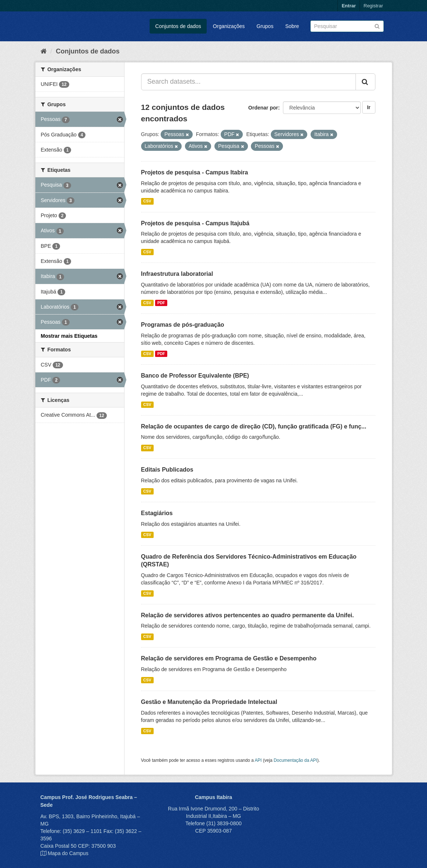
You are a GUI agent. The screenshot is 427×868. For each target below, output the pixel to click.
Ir (369, 107)
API (258, 760)
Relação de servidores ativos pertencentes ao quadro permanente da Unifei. (248, 615)
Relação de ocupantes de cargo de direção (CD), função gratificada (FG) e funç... (254, 426)
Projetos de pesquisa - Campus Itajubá (195, 223)
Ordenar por (263, 108)
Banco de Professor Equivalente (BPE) (195, 376)
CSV (147, 201)
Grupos (265, 26)
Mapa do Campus (68, 853)
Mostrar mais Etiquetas (69, 336)
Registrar (373, 6)
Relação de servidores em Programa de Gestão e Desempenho (229, 658)
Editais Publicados (167, 470)
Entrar (349, 6)
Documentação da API (295, 760)
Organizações (229, 26)
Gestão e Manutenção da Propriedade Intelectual (209, 702)
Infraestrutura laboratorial (177, 274)
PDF (161, 303)
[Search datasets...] (248, 82)
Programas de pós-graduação (183, 325)
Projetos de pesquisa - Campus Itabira (195, 172)
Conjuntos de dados (178, 26)
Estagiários (157, 513)
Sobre (292, 26)
